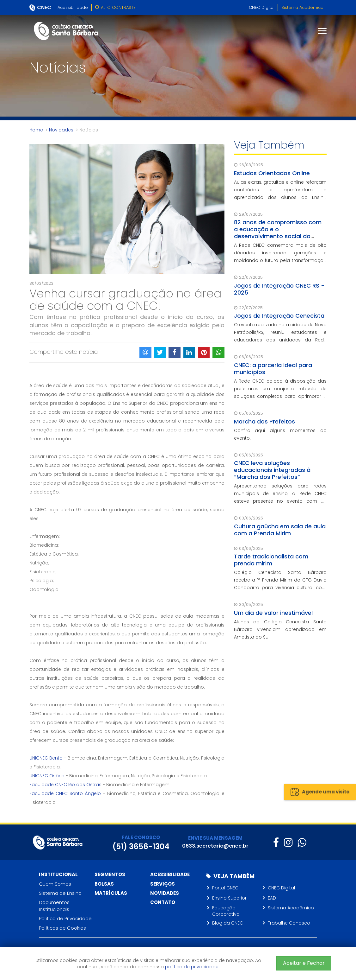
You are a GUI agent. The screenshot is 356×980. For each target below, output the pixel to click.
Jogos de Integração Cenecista (279, 316)
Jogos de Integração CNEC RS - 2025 (279, 289)
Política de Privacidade (65, 918)
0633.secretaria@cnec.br (215, 846)
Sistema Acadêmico (302, 7)
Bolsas (104, 884)
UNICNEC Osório (47, 776)
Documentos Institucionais (54, 906)
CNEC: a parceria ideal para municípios (273, 369)
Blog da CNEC (228, 923)
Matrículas (111, 893)
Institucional (58, 874)
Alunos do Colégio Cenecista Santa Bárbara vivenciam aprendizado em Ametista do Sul (280, 629)
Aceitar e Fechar (304, 963)
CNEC (44, 7)
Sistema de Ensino (60, 893)
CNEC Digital (262, 7)
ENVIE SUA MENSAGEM (215, 838)
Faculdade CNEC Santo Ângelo (65, 793)
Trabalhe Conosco (289, 923)
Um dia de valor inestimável (273, 613)
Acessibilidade (73, 7)
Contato (163, 902)
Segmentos (110, 874)
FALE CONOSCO (141, 837)
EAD (272, 898)
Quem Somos (55, 884)
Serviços (163, 884)
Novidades (61, 130)
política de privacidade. (192, 967)
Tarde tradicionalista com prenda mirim (271, 560)
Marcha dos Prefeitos (264, 421)
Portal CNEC (225, 888)
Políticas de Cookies (62, 928)
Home (36, 130)
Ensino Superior (229, 898)
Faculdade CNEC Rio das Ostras (65, 785)
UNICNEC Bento (46, 758)
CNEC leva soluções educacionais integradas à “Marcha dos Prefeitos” (272, 470)
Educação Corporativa (226, 911)
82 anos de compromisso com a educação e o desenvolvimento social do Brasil (278, 233)
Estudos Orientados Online (272, 173)
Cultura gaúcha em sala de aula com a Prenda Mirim (280, 530)
